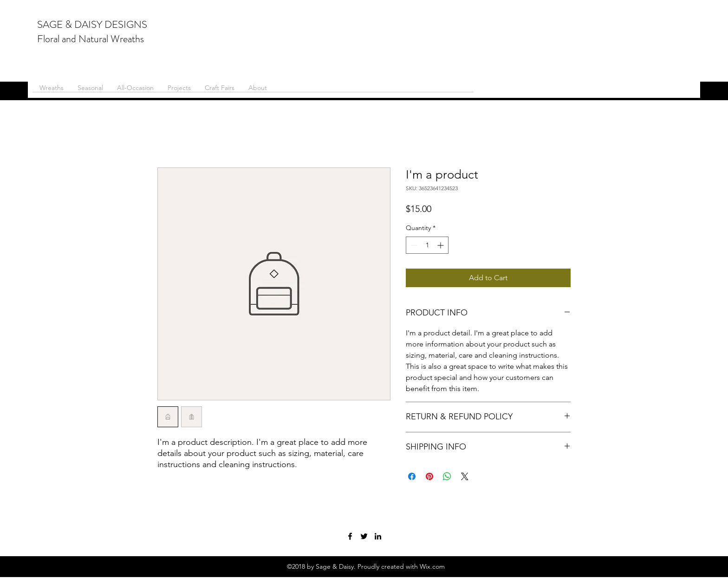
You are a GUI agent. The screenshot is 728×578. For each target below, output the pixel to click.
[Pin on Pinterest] (429, 476)
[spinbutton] (427, 245)
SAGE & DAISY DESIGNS (92, 24)
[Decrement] (413, 245)
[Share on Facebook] (412, 476)
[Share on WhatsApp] (447, 476)
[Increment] (441, 245)
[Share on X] (465, 476)
